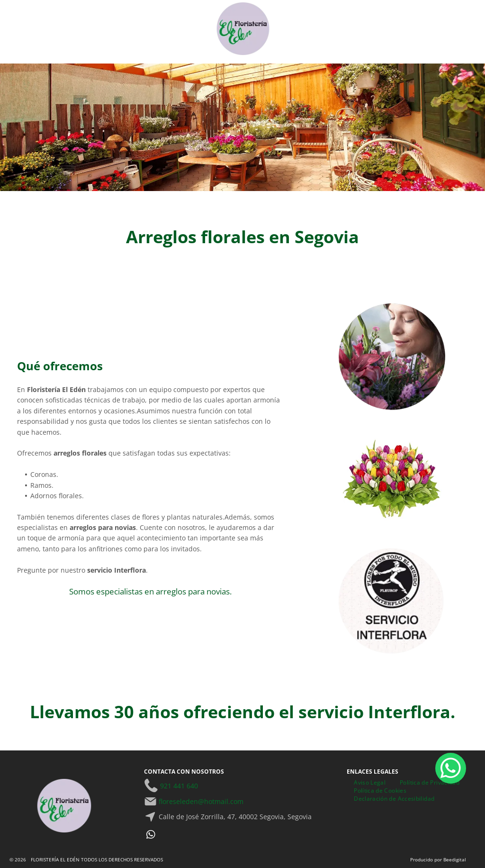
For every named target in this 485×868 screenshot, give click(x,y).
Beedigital (455, 859)
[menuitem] (370, 782)
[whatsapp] (151, 836)
